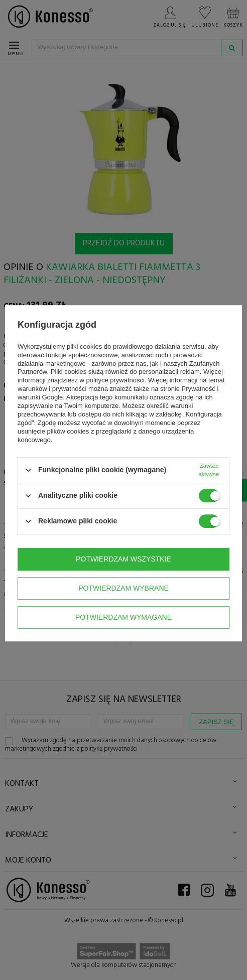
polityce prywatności (115, 381)
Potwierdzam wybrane (124, 588)
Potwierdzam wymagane (124, 617)
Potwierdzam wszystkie (124, 559)
